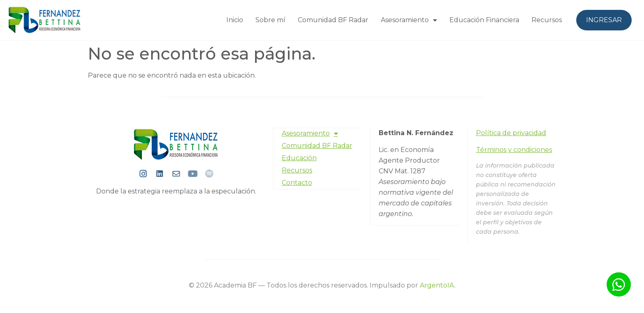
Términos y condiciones (514, 150)
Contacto (297, 182)
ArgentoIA (437, 285)
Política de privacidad (511, 133)
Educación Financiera (484, 20)
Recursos (547, 20)
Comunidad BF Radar (333, 20)
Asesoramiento (409, 20)
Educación (299, 158)
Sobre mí (270, 20)
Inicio (235, 20)
